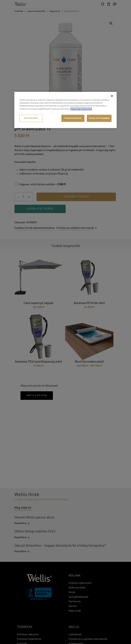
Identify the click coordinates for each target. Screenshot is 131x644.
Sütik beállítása (31, 118)
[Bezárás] (112, 96)
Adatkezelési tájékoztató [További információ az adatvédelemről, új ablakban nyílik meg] (81, 109)
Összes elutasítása (73, 118)
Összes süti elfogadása (99, 118)
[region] (65, 110)
